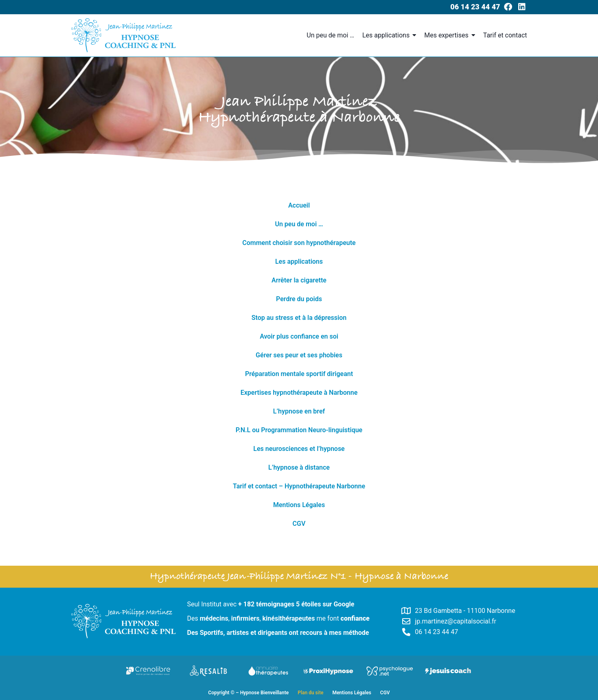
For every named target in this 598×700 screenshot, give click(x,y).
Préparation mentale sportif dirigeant (299, 374)
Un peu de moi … (299, 224)
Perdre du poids (299, 299)
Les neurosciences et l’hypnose (299, 449)
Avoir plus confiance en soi (299, 336)
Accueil (299, 205)
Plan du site (310, 693)
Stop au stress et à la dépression (299, 318)
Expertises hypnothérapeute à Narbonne (299, 393)
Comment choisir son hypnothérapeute (299, 243)
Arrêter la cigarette (299, 280)
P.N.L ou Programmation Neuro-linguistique (299, 430)
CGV (299, 524)
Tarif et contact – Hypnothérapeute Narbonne (299, 486)
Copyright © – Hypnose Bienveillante (248, 693)
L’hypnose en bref (299, 411)
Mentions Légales (299, 505)
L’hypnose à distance (299, 467)
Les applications (299, 261)
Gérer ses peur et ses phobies (299, 355)
